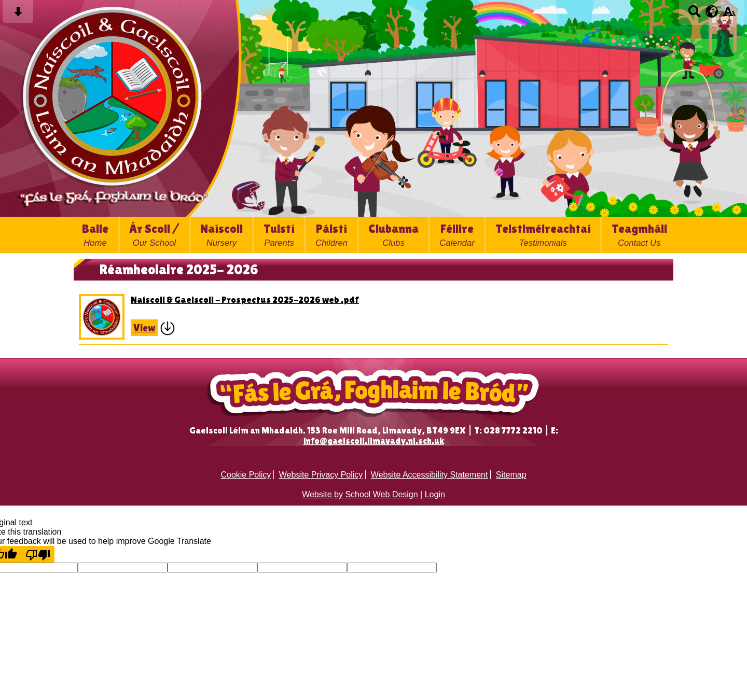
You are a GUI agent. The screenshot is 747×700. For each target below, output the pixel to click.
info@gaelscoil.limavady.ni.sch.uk (374, 441)
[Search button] (694, 15)
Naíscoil (222, 235)
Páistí (331, 235)
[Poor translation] (38, 554)
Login (435, 494)
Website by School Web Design (360, 494)
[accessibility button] (729, 15)
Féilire (457, 235)
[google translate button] (712, 11)
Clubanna (393, 235)
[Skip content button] (18, 15)
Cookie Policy (246, 475)
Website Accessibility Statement (430, 475)
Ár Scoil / (154, 235)
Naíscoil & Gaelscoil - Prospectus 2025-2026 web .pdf (245, 299)
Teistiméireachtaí (543, 235)
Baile (95, 235)
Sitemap (511, 475)
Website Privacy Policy (321, 475)
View (144, 328)
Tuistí (279, 235)
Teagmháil (639, 235)
